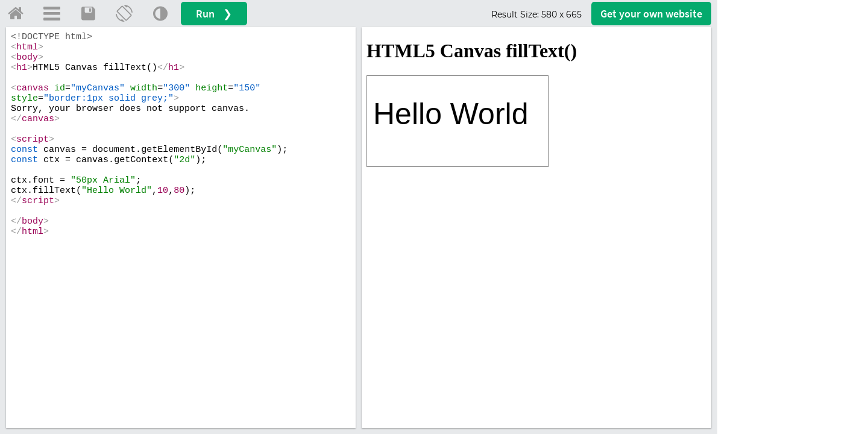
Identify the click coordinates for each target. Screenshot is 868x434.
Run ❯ (214, 14)
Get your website (651, 14)
